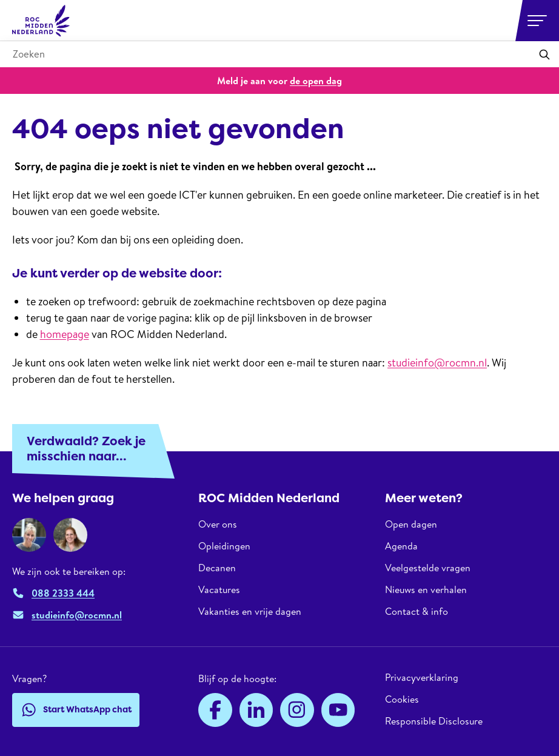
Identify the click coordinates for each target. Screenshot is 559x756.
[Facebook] (215, 710)
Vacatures (219, 589)
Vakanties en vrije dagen (250, 611)
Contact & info (417, 611)
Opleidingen (224, 546)
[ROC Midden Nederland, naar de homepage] (41, 21)
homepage (65, 334)
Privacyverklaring (422, 678)
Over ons (218, 524)
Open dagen (411, 524)
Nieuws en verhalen (426, 589)
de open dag (316, 81)
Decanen (217, 568)
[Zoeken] (544, 55)
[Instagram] (297, 710)
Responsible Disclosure (434, 721)
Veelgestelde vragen (428, 568)
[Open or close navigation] (537, 21)
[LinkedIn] (256, 710)
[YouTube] (338, 710)
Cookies (402, 699)
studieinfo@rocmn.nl (437, 363)
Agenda (401, 546)
